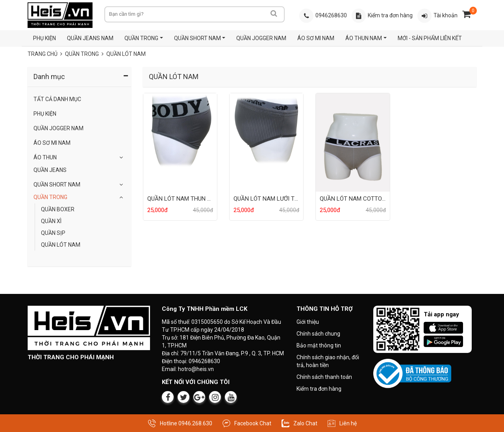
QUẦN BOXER (58, 209)
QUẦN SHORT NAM (197, 38)
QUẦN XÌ (51, 221)
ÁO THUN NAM (364, 38)
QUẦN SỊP (53, 233)
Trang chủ (43, 54)
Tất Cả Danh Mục (57, 99)
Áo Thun (45, 157)
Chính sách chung (318, 334)
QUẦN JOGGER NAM (261, 38)
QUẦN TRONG (141, 38)
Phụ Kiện (45, 114)
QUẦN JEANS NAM (90, 38)
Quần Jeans (50, 170)
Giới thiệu (308, 322)
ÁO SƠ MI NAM (316, 38)
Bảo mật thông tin (319, 345)
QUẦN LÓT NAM (126, 54)
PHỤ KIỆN (44, 38)
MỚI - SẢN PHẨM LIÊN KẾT (430, 38)
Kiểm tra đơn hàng (319, 389)
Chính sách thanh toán (324, 377)
